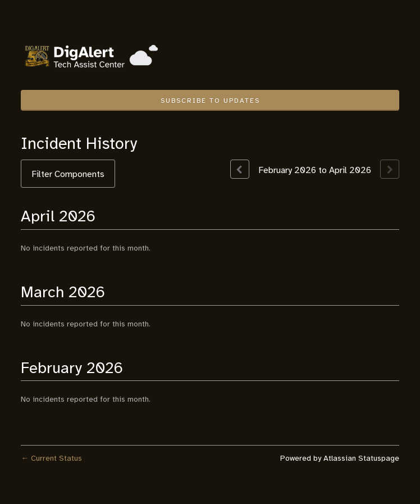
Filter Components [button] (68, 174)
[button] (210, 101)
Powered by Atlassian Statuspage (340, 458)
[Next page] (390, 169)
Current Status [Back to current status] (51, 458)
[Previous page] (240, 169)
